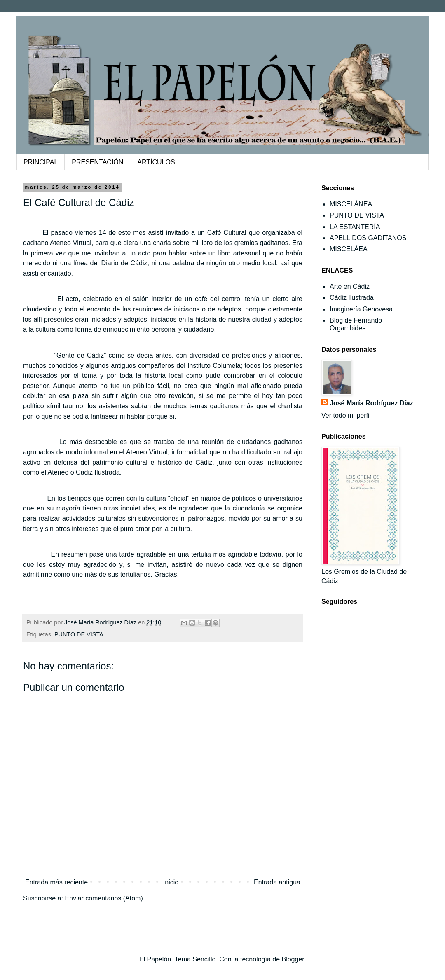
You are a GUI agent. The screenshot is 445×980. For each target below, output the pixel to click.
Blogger (293, 959)
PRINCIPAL (41, 162)
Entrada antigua (277, 882)
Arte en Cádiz (350, 287)
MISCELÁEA (349, 249)
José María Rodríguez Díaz (371, 403)
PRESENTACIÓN (97, 162)
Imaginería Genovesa (361, 309)
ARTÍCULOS (156, 162)
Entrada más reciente (56, 882)
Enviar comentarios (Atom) (104, 898)
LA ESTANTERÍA (355, 227)
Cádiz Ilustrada (352, 298)
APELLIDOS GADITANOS (368, 238)
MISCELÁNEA (351, 204)
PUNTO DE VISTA (79, 634)
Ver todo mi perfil (346, 415)
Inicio (171, 882)
